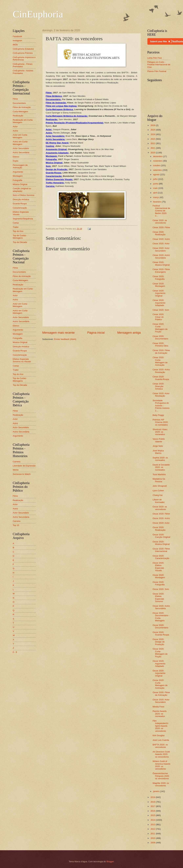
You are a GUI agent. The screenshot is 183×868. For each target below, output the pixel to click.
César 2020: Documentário (160, 337)
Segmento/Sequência (23, 219)
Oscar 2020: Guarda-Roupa (161, 633)
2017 (153, 806)
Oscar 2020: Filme (161, 514)
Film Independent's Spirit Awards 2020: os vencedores (161, 726)
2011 (153, 834)
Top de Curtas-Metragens (20, 237)
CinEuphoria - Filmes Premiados (23, 65)
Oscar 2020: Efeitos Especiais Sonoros (158, 598)
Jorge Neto (158, 446)
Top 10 (16, 525)
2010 (153, 838)
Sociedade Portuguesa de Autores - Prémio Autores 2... (161, 406)
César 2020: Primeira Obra (160, 345)
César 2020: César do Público (158, 317)
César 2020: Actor (161, 244)
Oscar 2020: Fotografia (159, 583)
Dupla (16, 161)
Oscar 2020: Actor (161, 523)
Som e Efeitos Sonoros (24, 195)
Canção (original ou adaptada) (22, 190)
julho (156, 179)
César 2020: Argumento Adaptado (159, 303)
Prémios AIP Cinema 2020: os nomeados (160, 422)
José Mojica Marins (158, 452)
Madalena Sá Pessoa (159, 480)
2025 (153, 130)
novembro (158, 161)
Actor (15, 126)
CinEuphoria (38, 14)
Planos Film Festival (157, 71)
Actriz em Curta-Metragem (20, 143)
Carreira (17, 462)
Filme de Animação (22, 107)
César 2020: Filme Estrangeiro (161, 271)
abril (155, 193)
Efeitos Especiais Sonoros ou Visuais (22, 360)
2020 (153, 153)
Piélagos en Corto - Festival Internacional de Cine (159, 65)
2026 (153, 125)
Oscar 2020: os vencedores (160, 508)
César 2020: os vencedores (160, 222)
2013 (153, 825)
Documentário (19, 103)
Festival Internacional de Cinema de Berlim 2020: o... (161, 211)
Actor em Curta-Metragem (20, 136)
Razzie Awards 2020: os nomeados (160, 714)
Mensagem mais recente (59, 333)
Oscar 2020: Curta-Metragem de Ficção (160, 653)
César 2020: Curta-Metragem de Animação (160, 361)
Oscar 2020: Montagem (159, 576)
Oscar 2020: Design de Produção (159, 642)
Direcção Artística (21, 199)
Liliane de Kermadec (159, 501)
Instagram (17, 41)
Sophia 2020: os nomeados (160, 459)
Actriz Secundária (21, 152)
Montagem (18, 176)
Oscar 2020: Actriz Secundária (161, 607)
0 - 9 (15, 652)
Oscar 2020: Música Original (161, 543)
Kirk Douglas (159, 735)
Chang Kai (158, 495)
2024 (153, 134)
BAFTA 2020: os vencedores (160, 746)
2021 (153, 148)
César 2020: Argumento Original (159, 293)
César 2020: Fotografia (159, 278)
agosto (157, 174)
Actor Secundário (21, 148)
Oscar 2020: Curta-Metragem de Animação (160, 684)
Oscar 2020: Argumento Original (159, 673)
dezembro (158, 156)
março (156, 197)
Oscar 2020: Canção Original (161, 536)
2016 (153, 811)
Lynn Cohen (158, 491)
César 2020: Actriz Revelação (161, 371)
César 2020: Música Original (161, 263)
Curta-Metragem (21, 112)
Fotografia (18, 180)
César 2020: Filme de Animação (161, 352)
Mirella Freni (158, 707)
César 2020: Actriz (161, 239)
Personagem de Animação (20, 166)
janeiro (157, 791)
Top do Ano (18, 231)
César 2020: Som (161, 310)
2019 (153, 797)
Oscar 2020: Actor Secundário (161, 701)
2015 (153, 815)
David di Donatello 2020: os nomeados (161, 467)
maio (156, 188)
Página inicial (96, 333)
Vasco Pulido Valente (159, 440)
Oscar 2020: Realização (159, 529)
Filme (15, 99)
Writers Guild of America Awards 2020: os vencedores (161, 765)
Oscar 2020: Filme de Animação (161, 694)
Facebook (17, 36)
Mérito (16, 470)
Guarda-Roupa (20, 204)
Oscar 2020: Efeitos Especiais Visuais (158, 567)
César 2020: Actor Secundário (161, 249)
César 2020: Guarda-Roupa (161, 378)
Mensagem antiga (129, 333)
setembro (158, 170)
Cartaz (16, 223)
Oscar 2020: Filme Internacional (161, 550)
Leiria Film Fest (155, 58)
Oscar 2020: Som (161, 589)
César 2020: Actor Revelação (161, 395)
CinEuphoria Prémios (23, 53)
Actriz (15, 131)
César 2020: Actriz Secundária (161, 256)
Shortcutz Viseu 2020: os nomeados (160, 432)
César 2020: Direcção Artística (158, 386)
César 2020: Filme (161, 227)
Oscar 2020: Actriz (161, 518)
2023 (153, 139)
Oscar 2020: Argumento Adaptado (159, 664)
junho (156, 184)
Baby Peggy (158, 415)
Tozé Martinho (159, 474)
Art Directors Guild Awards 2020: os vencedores (161, 754)
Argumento (18, 172)
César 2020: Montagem (159, 285)
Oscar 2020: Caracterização (161, 557)
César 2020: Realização (159, 233)
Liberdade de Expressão (24, 466)
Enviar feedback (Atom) (65, 339)
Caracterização (20, 208)
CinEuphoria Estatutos (23, 49)
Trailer (16, 227)
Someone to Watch (22, 474)
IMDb (15, 45)
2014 (153, 820)
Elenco (16, 157)
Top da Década (20, 242)
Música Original (20, 184)
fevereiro (158, 202)
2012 (153, 829)
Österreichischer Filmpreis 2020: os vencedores (161, 776)
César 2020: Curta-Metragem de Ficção (160, 328)
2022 (153, 143)
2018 (153, 802)
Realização (18, 116)
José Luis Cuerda (161, 740)
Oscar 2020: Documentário (160, 626)
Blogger (110, 862)
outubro (157, 165)
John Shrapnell (160, 486)
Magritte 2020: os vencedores (161, 784)
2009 (153, 843)
